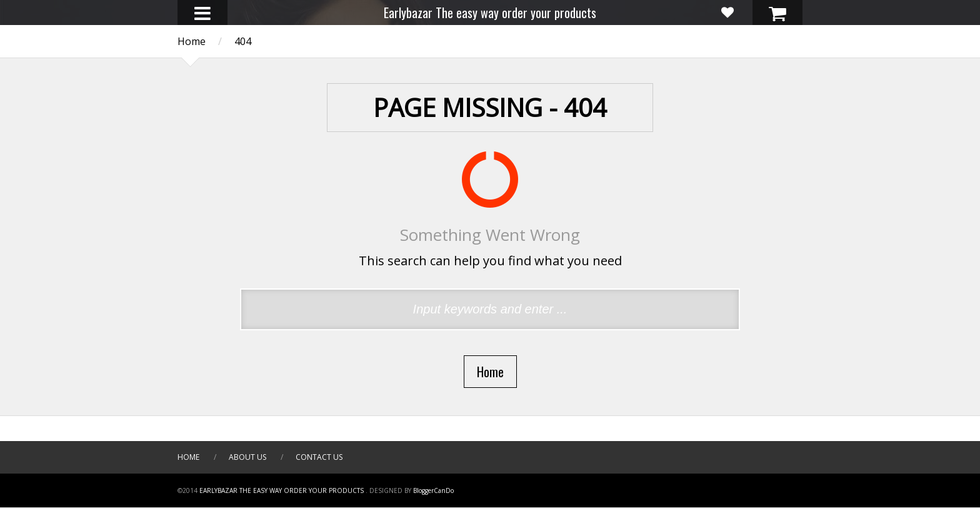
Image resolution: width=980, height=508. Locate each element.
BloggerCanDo (433, 490)
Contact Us (319, 457)
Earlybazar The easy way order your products (490, 13)
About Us (247, 457)
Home (188, 457)
